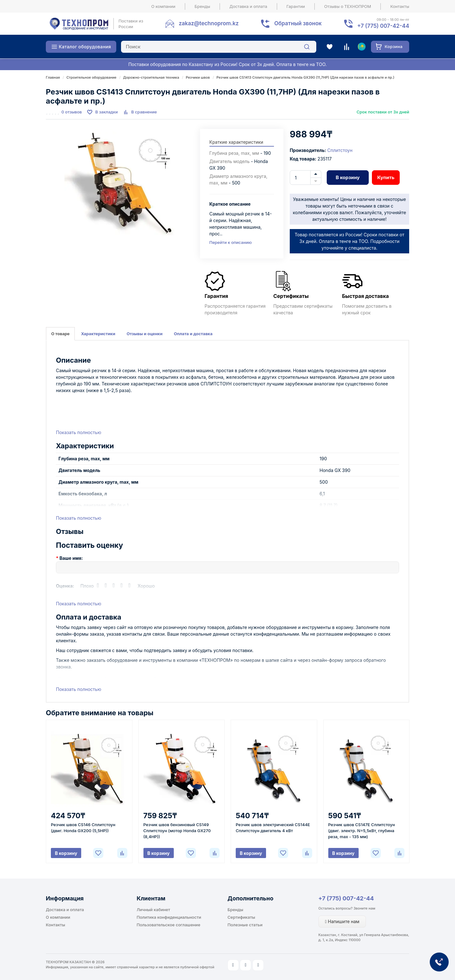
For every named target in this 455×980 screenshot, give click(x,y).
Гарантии (296, 6)
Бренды (202, 6)
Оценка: (65, 586)
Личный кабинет (154, 910)
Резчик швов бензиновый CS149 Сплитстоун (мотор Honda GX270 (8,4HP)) (177, 831)
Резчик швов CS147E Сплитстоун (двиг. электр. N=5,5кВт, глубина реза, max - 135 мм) (362, 831)
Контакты (400, 6)
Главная (53, 77)
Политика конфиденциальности (169, 917)
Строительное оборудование (91, 77)
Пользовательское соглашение (169, 925)
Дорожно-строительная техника (151, 77)
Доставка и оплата (248, 6)
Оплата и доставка (193, 334)
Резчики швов (198, 77)
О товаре (60, 334)
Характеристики (98, 334)
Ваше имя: (71, 558)
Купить (386, 177)
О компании (163, 6)
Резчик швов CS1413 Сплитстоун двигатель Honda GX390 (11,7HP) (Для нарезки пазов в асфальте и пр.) (305, 77)
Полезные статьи (245, 925)
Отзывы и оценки (145, 334)
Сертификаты (241, 917)
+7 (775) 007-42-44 (346, 898)
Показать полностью (79, 432)
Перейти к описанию (231, 242)
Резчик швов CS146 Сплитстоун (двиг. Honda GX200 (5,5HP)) (83, 828)
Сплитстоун (340, 150)
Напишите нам (342, 921)
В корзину (348, 177)
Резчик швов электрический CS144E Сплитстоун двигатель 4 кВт (273, 828)
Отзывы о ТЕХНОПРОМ (348, 6)
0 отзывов (72, 112)
